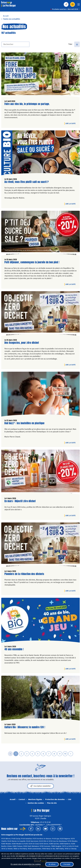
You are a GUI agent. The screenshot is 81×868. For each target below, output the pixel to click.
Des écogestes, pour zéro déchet (22, 343)
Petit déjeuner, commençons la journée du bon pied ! (32, 262)
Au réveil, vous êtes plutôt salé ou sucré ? (27, 182)
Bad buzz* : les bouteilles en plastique (24, 423)
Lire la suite (71, 123)
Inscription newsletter (40, 786)
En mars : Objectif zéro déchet (20, 501)
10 (65, 754)
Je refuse (52, 864)
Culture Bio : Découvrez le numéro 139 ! (25, 727)
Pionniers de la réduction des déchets (24, 574)
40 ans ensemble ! (14, 649)
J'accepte (67, 864)
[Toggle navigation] (79, 5)
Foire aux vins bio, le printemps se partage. (27, 104)
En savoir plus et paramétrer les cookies (26, 864)
